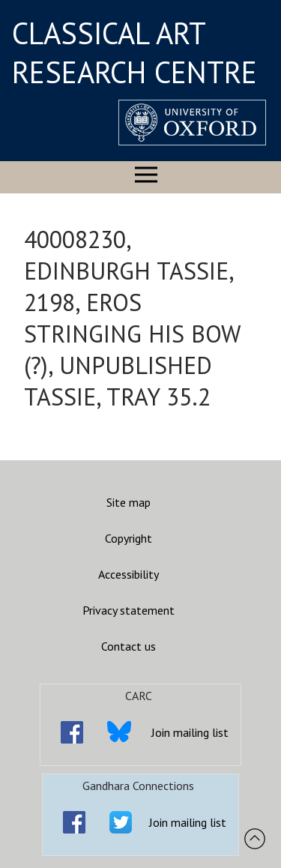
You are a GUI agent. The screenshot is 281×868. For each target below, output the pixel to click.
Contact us (129, 646)
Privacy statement (129, 610)
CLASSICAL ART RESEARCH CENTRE (135, 52)
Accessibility (129, 574)
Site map (129, 502)
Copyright (129, 538)
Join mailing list (190, 732)
